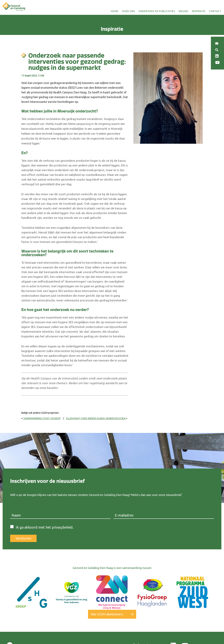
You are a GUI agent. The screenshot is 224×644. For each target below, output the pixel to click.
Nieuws (184, 11)
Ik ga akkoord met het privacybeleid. (45, 527)
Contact (215, 11)
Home (115, 11)
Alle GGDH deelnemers (107, 614)
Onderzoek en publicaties (157, 11)
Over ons (129, 11)
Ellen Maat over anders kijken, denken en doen (96, 418)
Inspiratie (199, 11)
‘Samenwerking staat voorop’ (42, 418)
